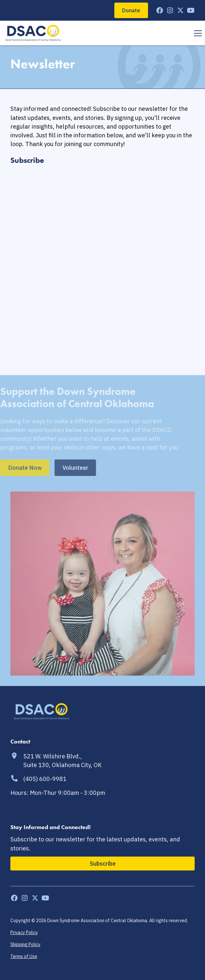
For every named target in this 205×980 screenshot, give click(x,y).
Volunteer (59, 468)
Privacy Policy (24, 933)
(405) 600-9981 (45, 779)
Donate (131, 10)
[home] (33, 33)
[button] (197, 33)
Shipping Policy (25, 944)
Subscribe (103, 863)
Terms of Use (24, 956)
